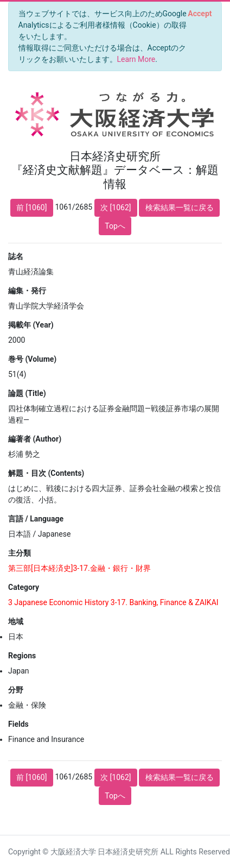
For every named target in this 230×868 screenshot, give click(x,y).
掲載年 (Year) (31, 325)
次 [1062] (116, 207)
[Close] (200, 14)
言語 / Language (36, 519)
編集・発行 (27, 291)
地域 (16, 621)
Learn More (136, 59)
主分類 (20, 553)
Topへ (115, 226)
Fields (18, 724)
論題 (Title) (27, 393)
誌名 (16, 256)
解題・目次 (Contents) (46, 473)
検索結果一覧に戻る (180, 207)
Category (24, 587)
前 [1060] (31, 207)
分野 (16, 690)
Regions (22, 656)
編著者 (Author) (35, 439)
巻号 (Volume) (32, 359)
